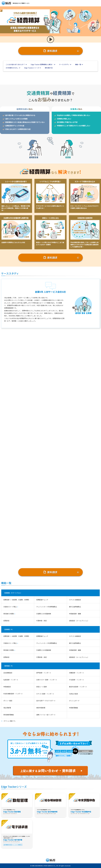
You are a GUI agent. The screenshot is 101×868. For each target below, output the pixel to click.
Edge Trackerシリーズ (32, 68)
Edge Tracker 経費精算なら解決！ (42, 64)
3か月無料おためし (12, 68)
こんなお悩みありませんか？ (15, 64)
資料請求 (52, 51)
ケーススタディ (64, 64)
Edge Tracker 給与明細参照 (47, 812)
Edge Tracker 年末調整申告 (81, 812)
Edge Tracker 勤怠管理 (12, 812)
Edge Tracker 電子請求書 (13, 840)
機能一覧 (78, 64)
